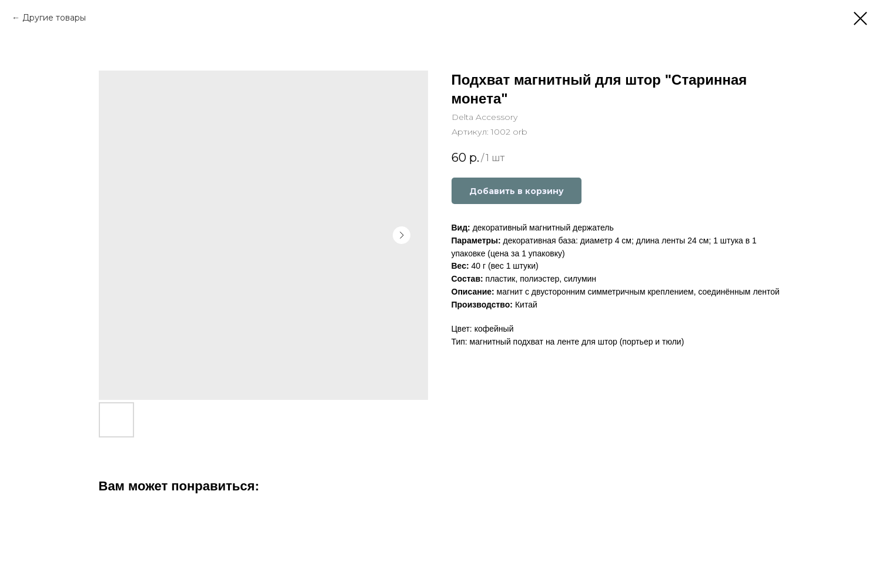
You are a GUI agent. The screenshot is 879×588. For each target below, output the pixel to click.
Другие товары (54, 18)
